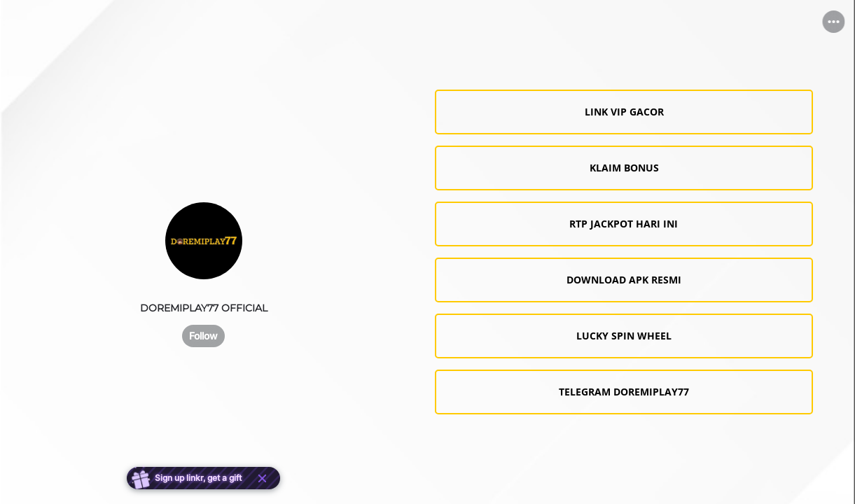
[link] (624, 112)
